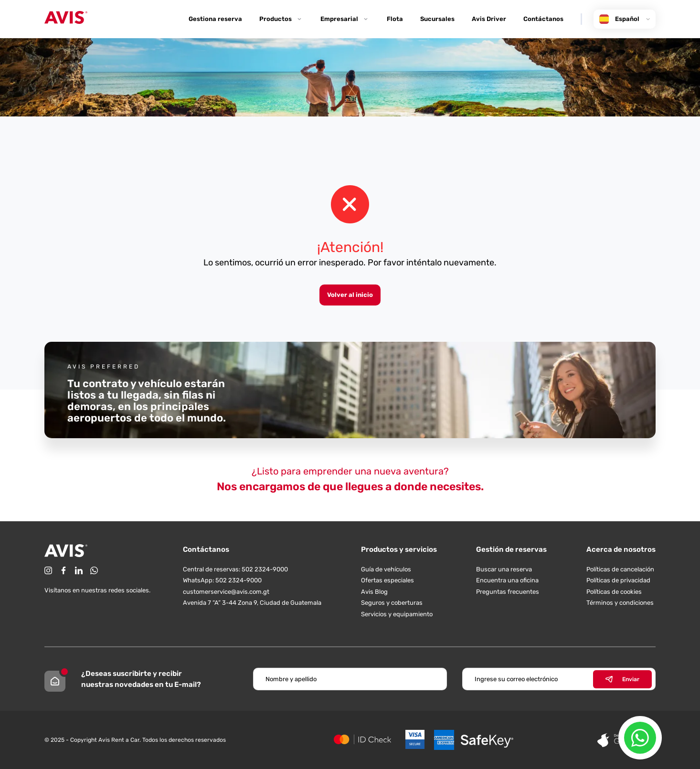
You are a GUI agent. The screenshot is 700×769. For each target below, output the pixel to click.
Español (625, 19)
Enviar (622, 679)
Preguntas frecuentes (508, 592)
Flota (395, 19)
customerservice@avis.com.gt (226, 592)
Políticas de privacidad (618, 580)
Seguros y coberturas (392, 603)
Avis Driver (489, 19)
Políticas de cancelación (620, 569)
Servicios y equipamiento (397, 614)
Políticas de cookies (614, 592)
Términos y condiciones (620, 603)
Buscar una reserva (504, 569)
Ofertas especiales (387, 580)
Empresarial (345, 19)
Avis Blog (374, 592)
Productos (281, 19)
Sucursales (437, 19)
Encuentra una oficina (507, 580)
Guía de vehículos (386, 569)
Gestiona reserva (215, 19)
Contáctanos (543, 19)
